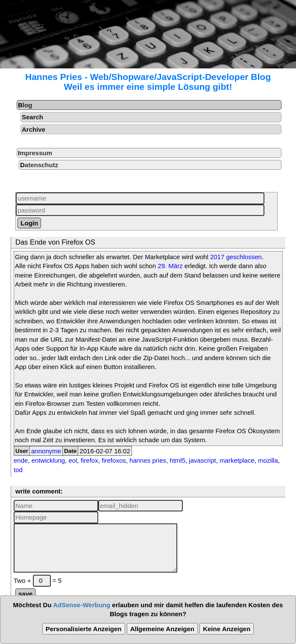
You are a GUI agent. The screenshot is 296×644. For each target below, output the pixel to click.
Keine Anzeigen (227, 629)
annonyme (46, 451)
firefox (89, 460)
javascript (202, 460)
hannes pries (148, 460)
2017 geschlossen (236, 257)
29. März (170, 266)
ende (21, 460)
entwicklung (48, 460)
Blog (25, 105)
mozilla (268, 460)
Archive (34, 129)
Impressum (35, 153)
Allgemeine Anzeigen (162, 629)
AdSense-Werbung (82, 605)
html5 (177, 460)
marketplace (237, 460)
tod (18, 470)
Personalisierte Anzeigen (84, 629)
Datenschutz (39, 165)
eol (73, 460)
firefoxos (114, 460)
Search (32, 117)
